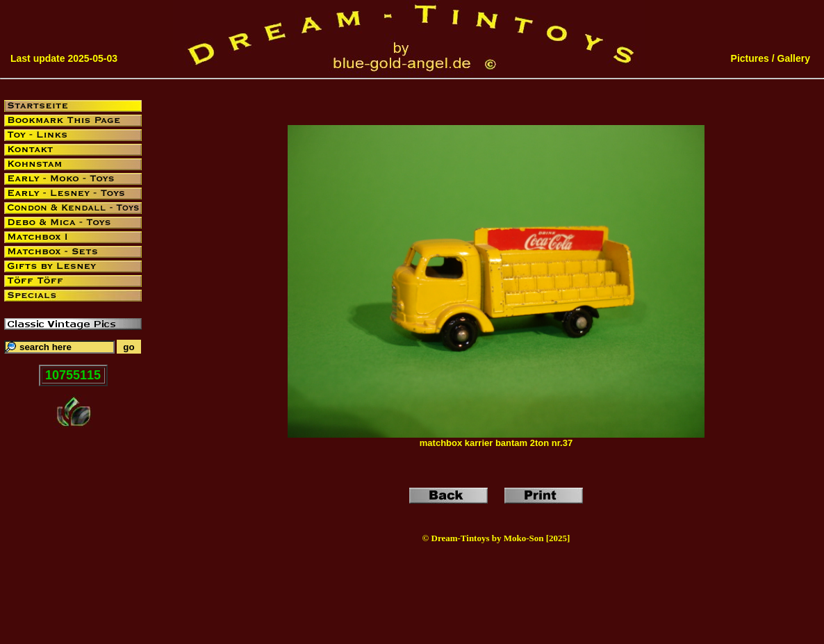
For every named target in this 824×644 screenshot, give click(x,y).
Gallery (794, 58)
